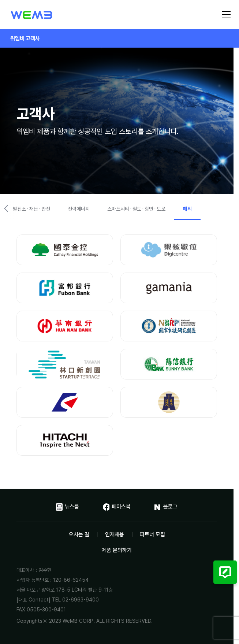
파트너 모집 (152, 534)
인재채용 (115, 534)
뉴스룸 (68, 507)
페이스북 (117, 507)
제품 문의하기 (117, 550)
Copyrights (29, 621)
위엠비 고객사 (25, 38)
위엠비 (32, 15)
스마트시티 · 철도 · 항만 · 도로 (136, 209)
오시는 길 (79, 534)
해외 (187, 209)
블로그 (166, 507)
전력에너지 (79, 209)
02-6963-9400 (81, 600)
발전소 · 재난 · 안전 (31, 209)
